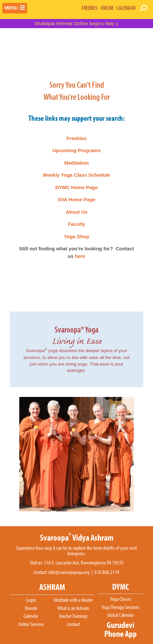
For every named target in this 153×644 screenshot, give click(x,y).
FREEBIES (90, 8)
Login (31, 600)
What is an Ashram (73, 608)
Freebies (76, 138)
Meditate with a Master (73, 600)
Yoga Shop (76, 236)
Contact (73, 624)
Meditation (77, 163)
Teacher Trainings (73, 616)
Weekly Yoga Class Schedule (76, 175)
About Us (77, 212)
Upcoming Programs (76, 150)
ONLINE (107, 8)
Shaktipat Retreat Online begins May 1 (77, 23)
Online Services (31, 624)
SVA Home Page (76, 199)
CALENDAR (126, 8)
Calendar (31, 616)
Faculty (77, 224)
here (80, 256)
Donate (31, 608)
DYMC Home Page (76, 187)
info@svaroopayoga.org (69, 572)
